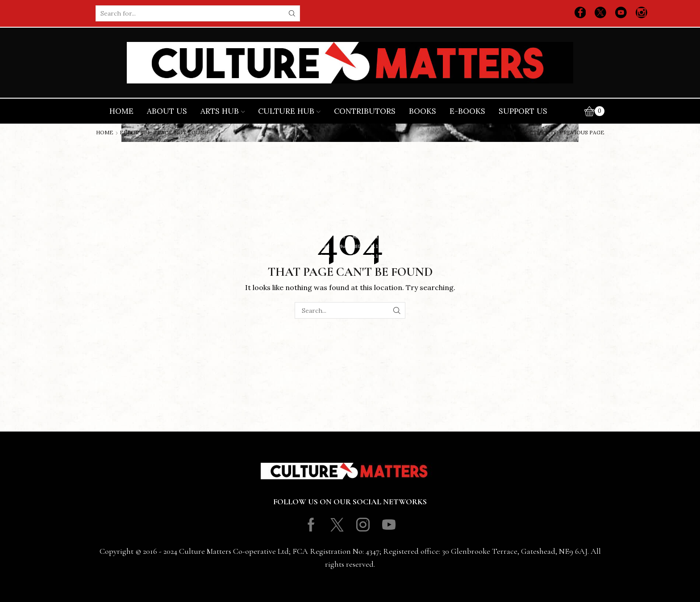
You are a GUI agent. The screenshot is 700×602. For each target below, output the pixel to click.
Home (121, 111)
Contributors (365, 111)
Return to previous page (565, 133)
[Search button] (292, 13)
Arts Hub (223, 111)
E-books (467, 111)
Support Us (523, 111)
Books (423, 111)
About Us (167, 111)
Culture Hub (289, 111)
